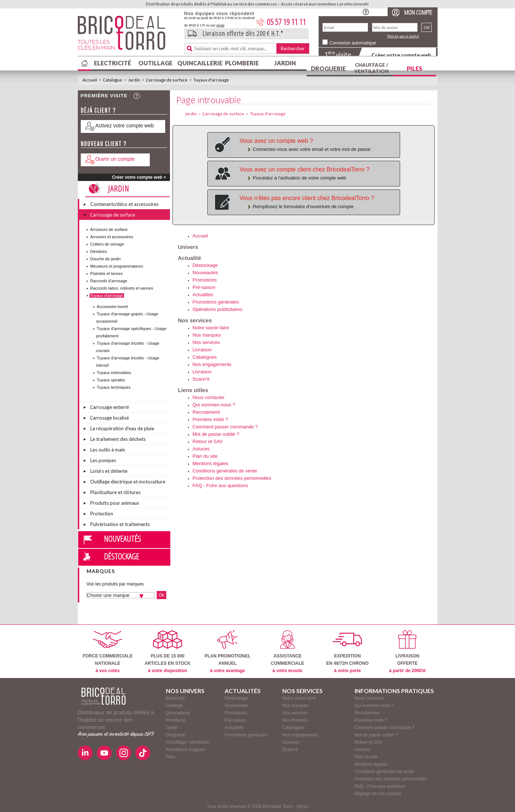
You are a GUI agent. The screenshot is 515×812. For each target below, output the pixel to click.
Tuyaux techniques (114, 387)
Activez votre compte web (125, 126)
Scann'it (201, 379)
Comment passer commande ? (225, 427)
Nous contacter (209, 397)
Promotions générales (216, 302)
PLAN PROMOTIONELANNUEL (227, 652)
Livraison (202, 350)
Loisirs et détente (109, 471)
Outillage (155, 63)
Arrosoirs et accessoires (112, 237)
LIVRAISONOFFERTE (407, 652)
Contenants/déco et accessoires (124, 204)
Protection (102, 514)
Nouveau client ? (104, 144)
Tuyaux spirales (111, 380)
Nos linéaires (295, 720)
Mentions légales (211, 463)
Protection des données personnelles (232, 478)
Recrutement (206, 412)
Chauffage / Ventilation (371, 68)
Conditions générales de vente (225, 471)
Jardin (285, 63)
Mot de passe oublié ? (216, 434)
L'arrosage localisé (110, 418)
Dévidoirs (99, 251)
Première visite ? (211, 419)
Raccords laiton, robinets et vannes (122, 288)
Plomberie (242, 63)
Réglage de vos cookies (378, 794)
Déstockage (122, 556)
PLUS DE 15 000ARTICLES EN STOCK (168, 652)
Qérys (302, 806)
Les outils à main (108, 450)
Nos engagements (212, 364)
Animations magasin (186, 750)
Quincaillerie (199, 63)
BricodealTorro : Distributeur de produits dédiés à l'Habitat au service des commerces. (128, 35)
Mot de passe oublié (403, 36)
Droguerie (328, 68)
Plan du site (205, 456)
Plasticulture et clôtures (115, 492)
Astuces (201, 449)
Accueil (90, 80)
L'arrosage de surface (167, 80)
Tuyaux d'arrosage (211, 80)
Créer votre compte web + (139, 177)
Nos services (206, 342)
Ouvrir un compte (115, 159)
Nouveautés (122, 539)
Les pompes (103, 460)
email (221, 25)
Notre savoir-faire (211, 328)
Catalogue (113, 80)
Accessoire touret (113, 307)
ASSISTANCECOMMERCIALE (288, 652)
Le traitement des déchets (118, 439)
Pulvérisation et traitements (120, 524)
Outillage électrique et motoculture (128, 482)
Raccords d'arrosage (109, 281)
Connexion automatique (353, 43)
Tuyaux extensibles (114, 373)
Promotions (205, 280)
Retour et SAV (208, 441)
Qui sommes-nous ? (214, 405)
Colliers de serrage (107, 244)
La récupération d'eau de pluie (122, 428)
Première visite (104, 96)
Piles (414, 68)
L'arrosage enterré (110, 407)
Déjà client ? (98, 110)
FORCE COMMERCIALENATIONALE (108, 652)
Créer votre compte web (401, 55)
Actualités (203, 295)
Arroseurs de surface (109, 229)
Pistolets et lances (107, 273)
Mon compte (418, 12)
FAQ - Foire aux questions (220, 485)
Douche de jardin (106, 259)
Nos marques (207, 335)
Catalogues (205, 357)
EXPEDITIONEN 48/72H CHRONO (347, 652)
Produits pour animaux (115, 503)
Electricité (113, 63)
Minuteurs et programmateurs (117, 266)
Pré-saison (204, 287)
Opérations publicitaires (218, 309)
